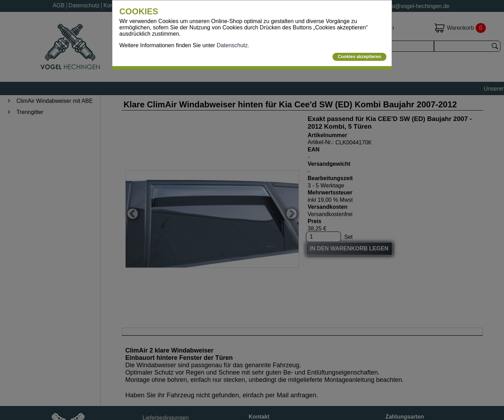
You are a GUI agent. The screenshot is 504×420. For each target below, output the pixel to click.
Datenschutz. (233, 45)
